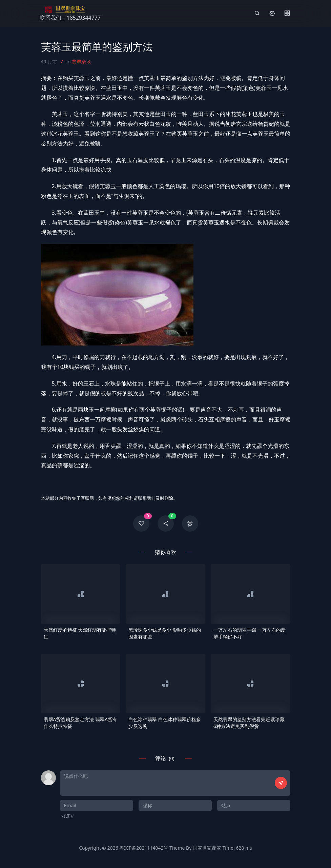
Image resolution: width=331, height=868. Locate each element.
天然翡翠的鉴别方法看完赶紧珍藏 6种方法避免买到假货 (249, 723)
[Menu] (287, 14)
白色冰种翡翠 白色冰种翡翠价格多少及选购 (165, 723)
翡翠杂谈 (81, 62)
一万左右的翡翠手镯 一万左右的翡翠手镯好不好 (250, 633)
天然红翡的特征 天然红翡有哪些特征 (80, 633)
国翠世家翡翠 (207, 848)
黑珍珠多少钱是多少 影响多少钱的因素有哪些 (165, 633)
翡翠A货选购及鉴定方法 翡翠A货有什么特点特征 (81, 723)
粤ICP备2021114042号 (144, 848)
